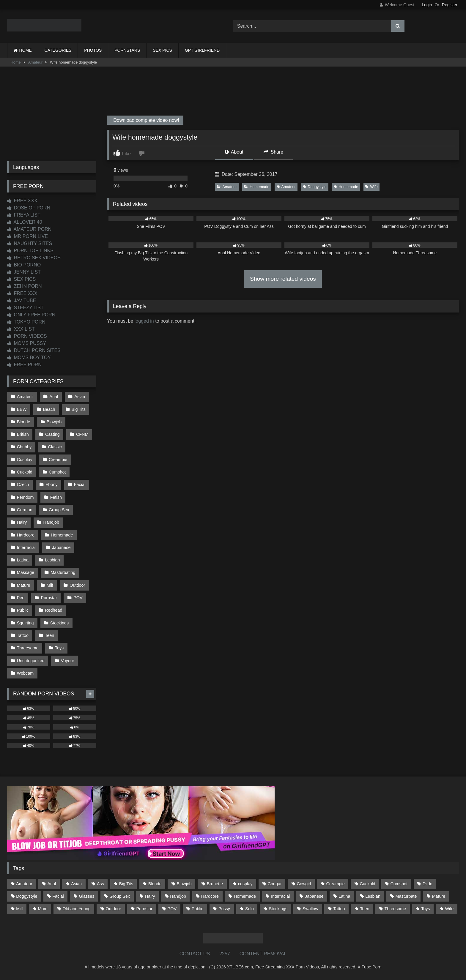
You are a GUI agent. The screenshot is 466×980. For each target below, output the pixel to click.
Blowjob (54, 422)
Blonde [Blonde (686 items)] (155, 884)
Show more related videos (283, 279)
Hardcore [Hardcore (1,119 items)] (210, 896)
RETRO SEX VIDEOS (34, 258)
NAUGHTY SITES (30, 243)
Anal (54, 397)
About (234, 152)
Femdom (25, 497)
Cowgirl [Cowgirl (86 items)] (304, 884)
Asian (80, 397)
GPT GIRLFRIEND (202, 50)
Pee (21, 598)
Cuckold (25, 472)
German (25, 510)
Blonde (24, 422)
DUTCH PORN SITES (34, 350)
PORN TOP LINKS (30, 251)
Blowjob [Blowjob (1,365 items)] (184, 884)
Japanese (61, 547)
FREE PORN (24, 365)
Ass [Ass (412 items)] (100, 884)
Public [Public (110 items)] (197, 909)
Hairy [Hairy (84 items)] (150, 896)
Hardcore (26, 535)
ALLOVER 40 (25, 222)
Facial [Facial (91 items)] (58, 896)
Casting (52, 434)
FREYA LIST (24, 215)
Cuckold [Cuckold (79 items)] (368, 884)
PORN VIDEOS (27, 336)
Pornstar (49, 598)
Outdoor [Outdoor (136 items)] (114, 909)
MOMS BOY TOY (29, 358)
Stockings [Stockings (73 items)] (278, 909)
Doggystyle (315, 187)
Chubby (24, 447)
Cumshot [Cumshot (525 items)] (399, 884)
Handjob (51, 522)
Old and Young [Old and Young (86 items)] (76, 909)
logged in (144, 321)
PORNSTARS (127, 50)
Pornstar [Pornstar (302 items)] (144, 909)
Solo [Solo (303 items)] (249, 909)
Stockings (59, 623)
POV (78, 598)
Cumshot (57, 472)
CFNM (82, 434)
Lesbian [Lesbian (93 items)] (373, 896)
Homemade (257, 187)
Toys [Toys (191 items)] (426, 909)
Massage (26, 572)
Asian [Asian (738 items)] (76, 884)
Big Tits (79, 409)
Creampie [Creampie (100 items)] (335, 884)
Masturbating (63, 572)
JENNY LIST (24, 272)
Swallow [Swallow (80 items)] (310, 909)
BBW (22, 409)
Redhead (53, 610)
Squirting (25, 623)
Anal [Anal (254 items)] (52, 884)
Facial (80, 485)
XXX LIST (21, 329)
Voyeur (68, 661)
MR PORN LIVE (27, 236)
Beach (49, 409)
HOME (26, 50)
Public (23, 610)
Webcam (25, 673)
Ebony (52, 485)
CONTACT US (195, 954)
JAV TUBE (22, 300)
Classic (55, 447)
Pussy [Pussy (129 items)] (224, 909)
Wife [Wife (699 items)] (450, 909)
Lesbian (52, 560)
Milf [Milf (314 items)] (19, 909)
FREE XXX (22, 201)
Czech (23, 485)
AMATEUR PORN (29, 229)
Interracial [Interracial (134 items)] (280, 896)
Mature (24, 585)
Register (450, 5)
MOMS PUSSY (27, 343)
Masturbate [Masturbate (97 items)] (406, 896)
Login (427, 5)
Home (16, 62)
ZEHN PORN (25, 286)
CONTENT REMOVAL (263, 954)
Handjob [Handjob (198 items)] (178, 896)
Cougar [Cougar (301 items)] (275, 884)
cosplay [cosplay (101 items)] (245, 884)
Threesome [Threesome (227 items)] (395, 909)
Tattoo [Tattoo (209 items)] (339, 909)
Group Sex (59, 510)
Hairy (22, 522)
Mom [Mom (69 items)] (42, 909)
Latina (23, 560)
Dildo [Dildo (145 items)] (428, 884)
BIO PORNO (24, 265)
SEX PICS (162, 50)
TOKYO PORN (26, 322)
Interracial (26, 547)
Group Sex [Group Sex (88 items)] (120, 896)
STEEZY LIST (25, 308)
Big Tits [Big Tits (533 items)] (126, 884)
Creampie (58, 460)
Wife (371, 187)
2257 (225, 954)
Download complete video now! (146, 120)
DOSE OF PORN (29, 208)
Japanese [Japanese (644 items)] (314, 896)
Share (273, 152)
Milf (50, 585)
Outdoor (77, 585)
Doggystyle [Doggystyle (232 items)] (27, 896)
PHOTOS (93, 50)
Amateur (35, 62)
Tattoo (23, 635)
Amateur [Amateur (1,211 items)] (24, 884)
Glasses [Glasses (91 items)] (87, 896)
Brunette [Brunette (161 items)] (215, 884)
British (23, 434)
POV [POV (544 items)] (172, 909)
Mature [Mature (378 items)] (439, 896)
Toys (59, 648)
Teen (49, 635)
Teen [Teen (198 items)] (365, 909)
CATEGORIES (58, 50)
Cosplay (25, 460)
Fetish (56, 497)
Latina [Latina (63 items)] (344, 896)
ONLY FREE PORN (31, 315)
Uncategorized (31, 661)
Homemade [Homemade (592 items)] (245, 896)
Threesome (28, 648)
